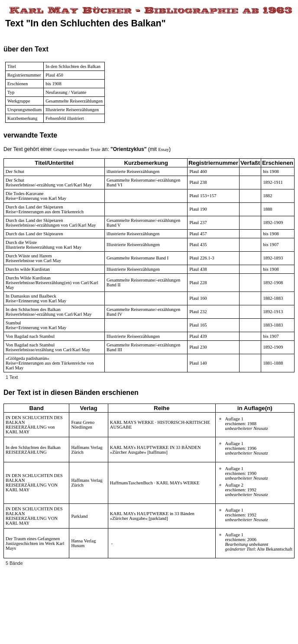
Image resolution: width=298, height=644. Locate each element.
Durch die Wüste (21, 242)
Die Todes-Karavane (25, 194)
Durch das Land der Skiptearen (34, 234)
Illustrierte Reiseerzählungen (72, 110)
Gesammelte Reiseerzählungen (74, 101)
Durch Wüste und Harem (29, 256)
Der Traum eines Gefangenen (33, 539)
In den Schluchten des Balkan (33, 309)
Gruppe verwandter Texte (77, 149)
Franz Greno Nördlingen (83, 425)
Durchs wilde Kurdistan (28, 269)
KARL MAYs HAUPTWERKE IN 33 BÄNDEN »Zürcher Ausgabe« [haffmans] (155, 450)
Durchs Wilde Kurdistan (28, 278)
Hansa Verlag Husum (83, 543)
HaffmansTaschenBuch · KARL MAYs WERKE (155, 483)
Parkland (79, 516)
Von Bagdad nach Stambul (30, 336)
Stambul (13, 323)
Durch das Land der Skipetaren (34, 207)
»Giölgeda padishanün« (28, 358)
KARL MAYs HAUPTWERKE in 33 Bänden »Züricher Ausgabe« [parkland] (152, 516)
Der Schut (15, 171)
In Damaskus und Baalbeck (31, 296)
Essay (164, 149)
